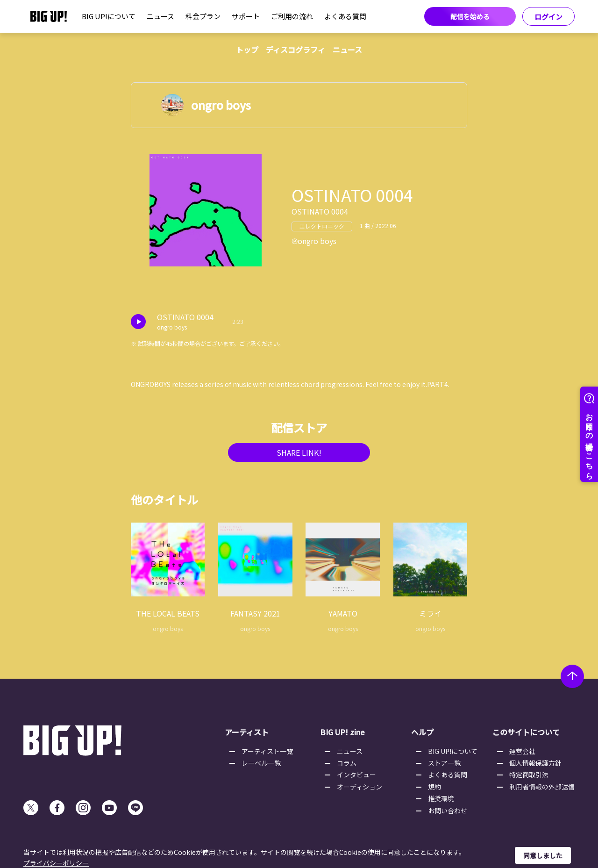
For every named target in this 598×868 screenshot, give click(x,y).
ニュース (160, 16)
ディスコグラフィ (295, 50)
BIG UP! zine (342, 732)
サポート (246, 16)
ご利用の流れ (292, 16)
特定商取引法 (529, 775)
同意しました (543, 855)
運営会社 (522, 751)
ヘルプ (422, 732)
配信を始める (470, 16)
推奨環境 (441, 798)
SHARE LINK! (299, 452)
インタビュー (356, 775)
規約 (434, 787)
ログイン (548, 17)
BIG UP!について (109, 16)
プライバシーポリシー (56, 863)
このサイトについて (526, 732)
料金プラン (203, 16)
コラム (347, 763)
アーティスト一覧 (267, 751)
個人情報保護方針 (535, 763)
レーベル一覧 (261, 763)
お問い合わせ (448, 811)
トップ (247, 50)
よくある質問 (345, 16)
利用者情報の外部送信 (542, 787)
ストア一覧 (444, 763)
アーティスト (247, 732)
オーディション (360, 787)
